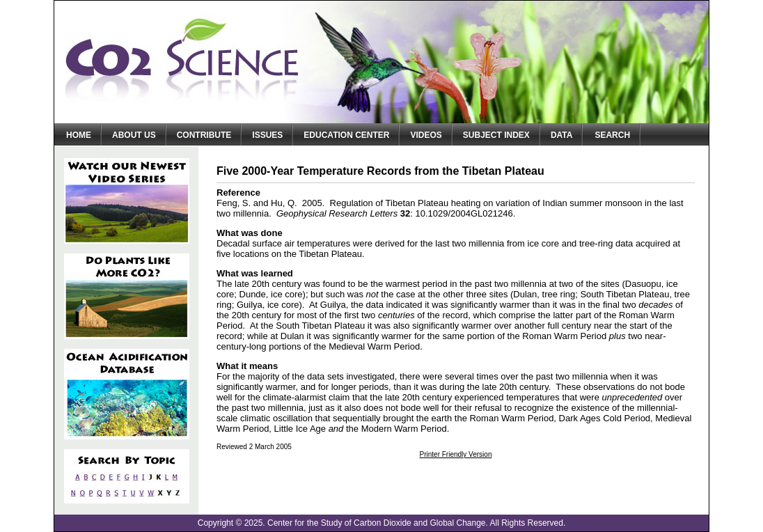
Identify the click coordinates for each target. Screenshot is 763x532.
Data (562, 135)
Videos (426, 135)
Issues (267, 135)
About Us (134, 135)
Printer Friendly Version (456, 454)
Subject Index (496, 135)
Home (79, 135)
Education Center (346, 135)
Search (612, 135)
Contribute (204, 135)
